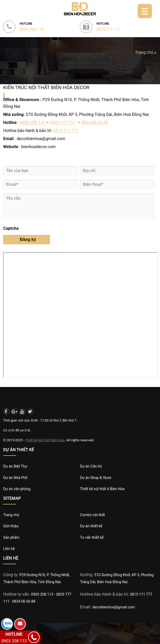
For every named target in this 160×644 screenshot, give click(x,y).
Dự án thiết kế (91, 526)
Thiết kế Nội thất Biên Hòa (45, 440)
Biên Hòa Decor (79, 8)
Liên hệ (9, 549)
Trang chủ (144, 52)
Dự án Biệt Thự (15, 466)
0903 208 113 (33, 123)
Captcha (11, 228)
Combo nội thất (92, 515)
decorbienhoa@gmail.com (114, 607)
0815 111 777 (66, 131)
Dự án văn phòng (17, 489)
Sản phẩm (11, 537)
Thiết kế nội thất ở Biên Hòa (102, 489)
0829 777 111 (63, 123)
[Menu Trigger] (145, 11)
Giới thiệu (11, 526)
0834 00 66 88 (95, 123)
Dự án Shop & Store (95, 478)
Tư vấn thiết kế (92, 537)
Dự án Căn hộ (91, 466)
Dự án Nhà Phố (15, 478)
